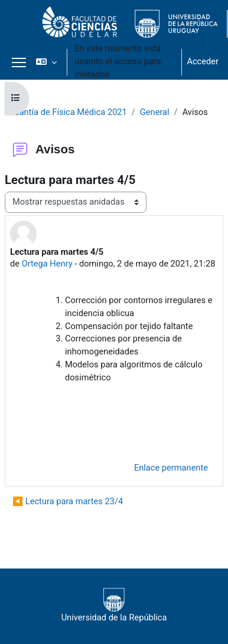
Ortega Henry (47, 264)
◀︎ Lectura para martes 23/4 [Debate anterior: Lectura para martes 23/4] (68, 501)
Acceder (203, 61)
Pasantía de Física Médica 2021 (66, 112)
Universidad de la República (114, 605)
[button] (46, 62)
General (155, 112)
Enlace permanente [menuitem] (171, 468)
